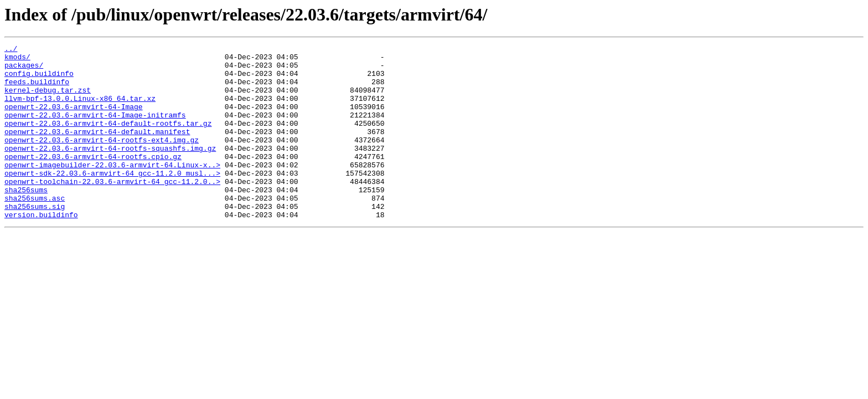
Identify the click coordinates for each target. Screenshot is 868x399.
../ (11, 50)
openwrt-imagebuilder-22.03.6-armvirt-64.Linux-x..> (112, 190)
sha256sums (26, 219)
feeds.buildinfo (37, 90)
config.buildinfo (39, 80)
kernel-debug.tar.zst (48, 100)
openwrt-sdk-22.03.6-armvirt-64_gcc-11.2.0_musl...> (112, 199)
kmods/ (17, 60)
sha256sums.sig (35, 239)
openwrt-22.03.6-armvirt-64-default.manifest (97, 150)
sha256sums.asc (35, 229)
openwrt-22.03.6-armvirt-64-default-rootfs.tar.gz (108, 140)
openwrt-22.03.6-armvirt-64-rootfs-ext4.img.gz (102, 160)
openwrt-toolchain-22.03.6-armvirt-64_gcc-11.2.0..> (112, 209)
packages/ (24, 70)
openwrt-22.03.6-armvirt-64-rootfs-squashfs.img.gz (110, 170)
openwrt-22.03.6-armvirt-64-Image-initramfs (95, 130)
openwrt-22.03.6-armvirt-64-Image (74, 120)
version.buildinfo (41, 249)
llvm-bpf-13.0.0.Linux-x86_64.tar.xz (80, 110)
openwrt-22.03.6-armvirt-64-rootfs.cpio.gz (93, 180)
